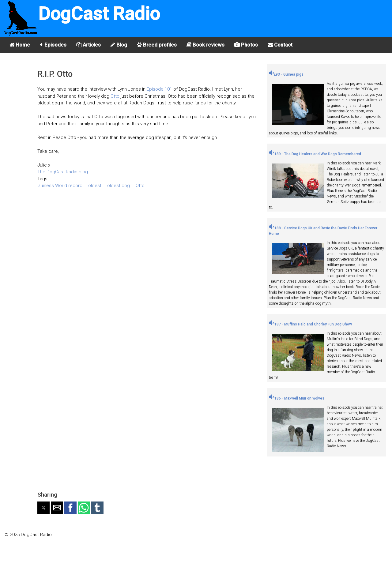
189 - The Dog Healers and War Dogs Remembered (315, 154)
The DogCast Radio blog (63, 172)
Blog (119, 45)
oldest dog (119, 186)
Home (20, 45)
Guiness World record (60, 186)
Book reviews (205, 45)
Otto (115, 96)
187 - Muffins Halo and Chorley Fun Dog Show (310, 324)
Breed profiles (157, 45)
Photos (246, 45)
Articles (89, 45)
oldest (95, 186)
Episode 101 (159, 89)
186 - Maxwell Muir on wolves (297, 398)
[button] (43, 508)
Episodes (53, 45)
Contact (280, 45)
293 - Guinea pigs (286, 74)
